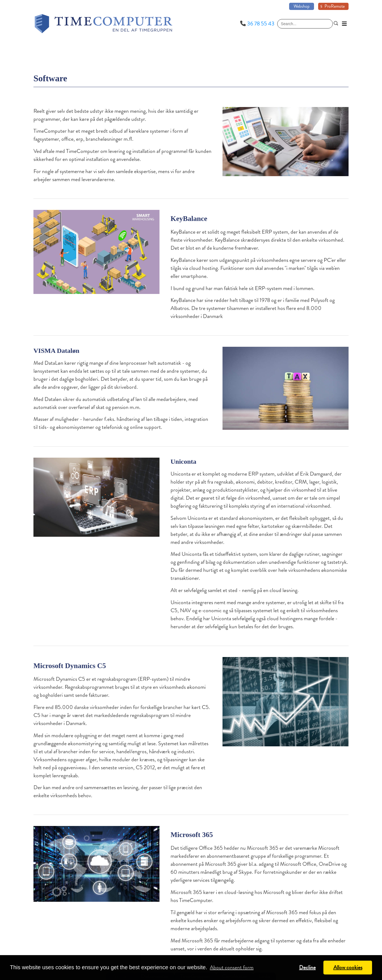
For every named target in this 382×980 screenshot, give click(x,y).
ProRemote (335, 6)
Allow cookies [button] (348, 967)
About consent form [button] (232, 967)
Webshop (302, 6)
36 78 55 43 (261, 24)
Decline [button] (307, 967)
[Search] (305, 24)
